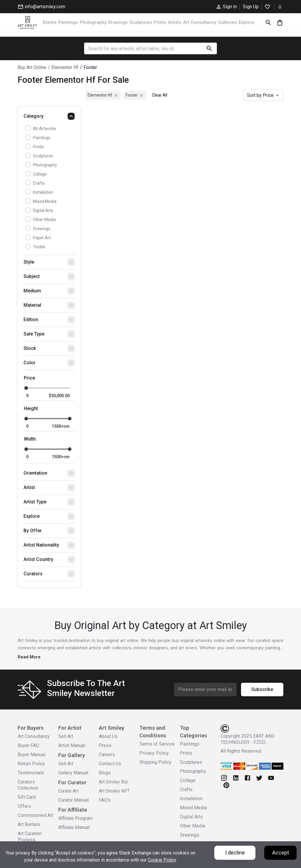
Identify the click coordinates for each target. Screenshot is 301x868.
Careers (107, 755)
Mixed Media (42, 201)
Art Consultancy (200, 22)
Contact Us (110, 764)
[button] (49, 118)
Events (50, 22)
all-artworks (41, 129)
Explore (246, 22)
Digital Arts (40, 210)
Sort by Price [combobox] (260, 95)
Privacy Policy (154, 753)
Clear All (160, 95)
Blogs (105, 773)
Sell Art (66, 736)
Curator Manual (73, 800)
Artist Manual (72, 745)
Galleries (228, 22)
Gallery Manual (73, 773)
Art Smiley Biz (113, 782)
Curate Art (68, 791)
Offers (24, 806)
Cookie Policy (162, 860)
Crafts (36, 183)
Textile (36, 247)
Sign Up (251, 7)
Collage (37, 174)
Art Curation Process (30, 837)
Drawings (118, 22)
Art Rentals (29, 824)
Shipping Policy (155, 762)
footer (90, 67)
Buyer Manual (31, 755)
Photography (93, 22)
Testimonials (31, 773)
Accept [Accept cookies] (281, 853)
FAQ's (105, 800)
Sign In (226, 7)
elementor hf (65, 67)
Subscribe (262, 690)
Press (105, 745)
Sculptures (141, 22)
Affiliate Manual (74, 827)
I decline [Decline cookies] (235, 853)
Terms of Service (157, 744)
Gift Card (27, 797)
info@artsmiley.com (41, 7)
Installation (40, 192)
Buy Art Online (32, 67)
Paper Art (39, 238)
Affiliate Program (75, 818)
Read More (29, 657)
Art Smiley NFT (114, 791)
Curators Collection (28, 785)
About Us (108, 736)
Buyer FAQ (28, 745)
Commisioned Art (35, 815)
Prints (160, 22)
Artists (175, 22)
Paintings (68, 22)
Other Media (41, 220)
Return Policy (31, 764)
